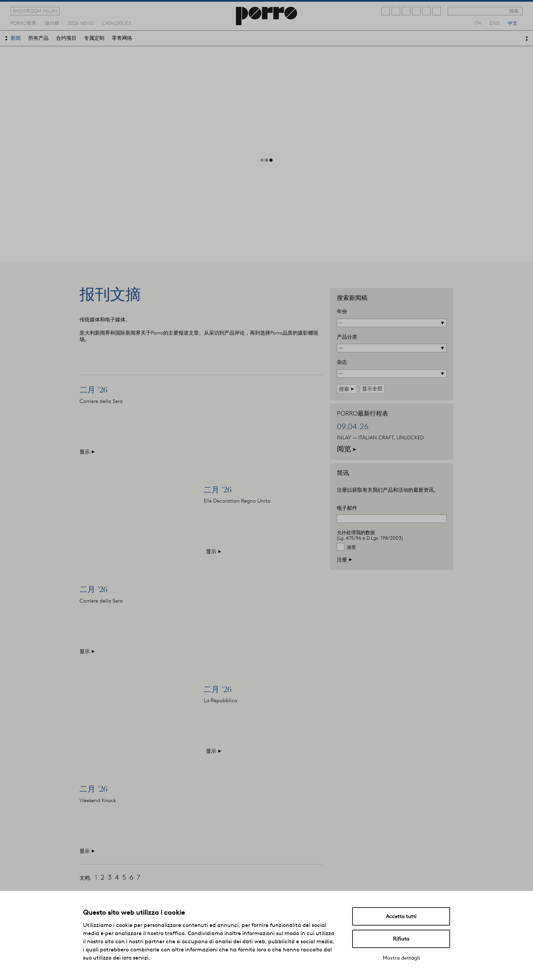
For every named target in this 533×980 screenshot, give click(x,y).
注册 (345, 560)
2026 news (81, 23)
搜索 (514, 11)
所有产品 (38, 38)
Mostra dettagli (401, 958)
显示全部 (372, 389)
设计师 (52, 23)
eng (494, 23)
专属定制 (94, 38)
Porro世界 (23, 23)
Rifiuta (401, 939)
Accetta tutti (401, 916)
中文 (513, 23)
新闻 (16, 38)
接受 (351, 547)
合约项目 (66, 38)
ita (478, 23)
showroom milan (35, 11)
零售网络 (122, 38)
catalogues (116, 23)
